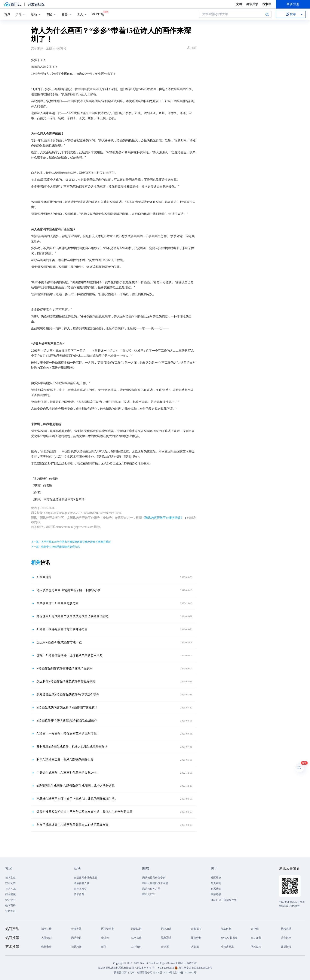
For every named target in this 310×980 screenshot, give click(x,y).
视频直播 (286, 929)
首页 (7, 14)
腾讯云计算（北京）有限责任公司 (133, 973)
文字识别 (136, 947)
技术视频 (10, 894)
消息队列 (136, 929)
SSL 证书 (256, 938)
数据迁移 (286, 947)
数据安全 (46, 947)
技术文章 (10, 878)
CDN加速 (136, 938)
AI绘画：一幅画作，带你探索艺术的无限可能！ (68, 734)
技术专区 (10, 911)
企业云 (105, 938)
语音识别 (286, 938)
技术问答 (10, 883)
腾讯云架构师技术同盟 (155, 883)
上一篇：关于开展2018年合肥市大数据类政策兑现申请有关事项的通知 (71, 542)
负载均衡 (76, 947)
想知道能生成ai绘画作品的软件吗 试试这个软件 (68, 694)
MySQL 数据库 (229, 938)
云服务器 (76, 929)
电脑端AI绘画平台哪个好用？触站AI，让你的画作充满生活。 (77, 799)
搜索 (267, 14)
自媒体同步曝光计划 (85, 878)
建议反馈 (252, 4)
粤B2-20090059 (166, 968)
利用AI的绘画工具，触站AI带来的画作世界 (65, 760)
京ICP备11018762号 (185, 973)
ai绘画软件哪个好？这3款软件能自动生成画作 (67, 721)
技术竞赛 (79, 894)
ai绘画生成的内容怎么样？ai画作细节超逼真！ (67, 707)
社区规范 (216, 878)
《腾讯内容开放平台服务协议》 (163, 518)
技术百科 (10, 905)
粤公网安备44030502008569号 (195, 968)
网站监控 (256, 947)
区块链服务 (108, 929)
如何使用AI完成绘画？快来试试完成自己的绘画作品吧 (73, 616)
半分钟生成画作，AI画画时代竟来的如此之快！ (68, 773)
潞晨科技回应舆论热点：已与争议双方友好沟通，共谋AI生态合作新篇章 (85, 812)
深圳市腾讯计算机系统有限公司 (116, 968)
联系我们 (216, 889)
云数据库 (196, 929)
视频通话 (166, 938)
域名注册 (46, 929)
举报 (192, 48)
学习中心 (10, 900)
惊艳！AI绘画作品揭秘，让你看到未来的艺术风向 (70, 655)
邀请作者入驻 (82, 883)
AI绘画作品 (44, 577)
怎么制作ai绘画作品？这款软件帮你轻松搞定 (66, 681)
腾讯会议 (76, 938)
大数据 (195, 947)
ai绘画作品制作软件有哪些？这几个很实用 (65, 668)
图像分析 (196, 938)
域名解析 (226, 929)
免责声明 (216, 883)
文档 (239, 4)
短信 (104, 947)
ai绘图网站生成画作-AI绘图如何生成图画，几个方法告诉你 (76, 786)
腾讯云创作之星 (151, 889)
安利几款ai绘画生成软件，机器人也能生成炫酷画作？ (72, 747)
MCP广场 (98, 14)
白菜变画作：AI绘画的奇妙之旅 (58, 603)
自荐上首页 (80, 889)
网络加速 (166, 929)
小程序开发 (227, 947)
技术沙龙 (10, 889)
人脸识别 (46, 938)
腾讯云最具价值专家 (154, 878)
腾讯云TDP (149, 894)
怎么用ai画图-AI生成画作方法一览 (59, 642)
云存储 (255, 929)
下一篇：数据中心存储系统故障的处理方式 (55, 547)
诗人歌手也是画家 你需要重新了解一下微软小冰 (68, 590)
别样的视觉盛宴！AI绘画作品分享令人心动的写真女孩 (73, 825)
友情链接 (216, 894)
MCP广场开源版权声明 (224, 900)
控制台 (267, 4)
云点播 (165, 947)
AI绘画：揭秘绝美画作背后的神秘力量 (62, 629)
